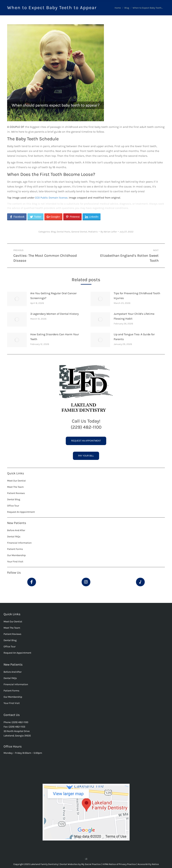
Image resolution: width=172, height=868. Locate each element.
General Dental (79, 232)
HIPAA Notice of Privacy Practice (119, 864)
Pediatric (93, 232)
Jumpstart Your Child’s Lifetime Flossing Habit (134, 316)
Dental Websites (69, 864)
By (109, 232)
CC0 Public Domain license (51, 198)
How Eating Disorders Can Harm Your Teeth (55, 337)
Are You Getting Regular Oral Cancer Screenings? (53, 296)
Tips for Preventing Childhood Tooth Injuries (137, 296)
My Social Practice (91, 864)
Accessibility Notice (148, 864)
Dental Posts (63, 232)
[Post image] (17, 299)
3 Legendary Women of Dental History (54, 314)
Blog (53, 232)
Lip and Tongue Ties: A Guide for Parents (134, 337)
